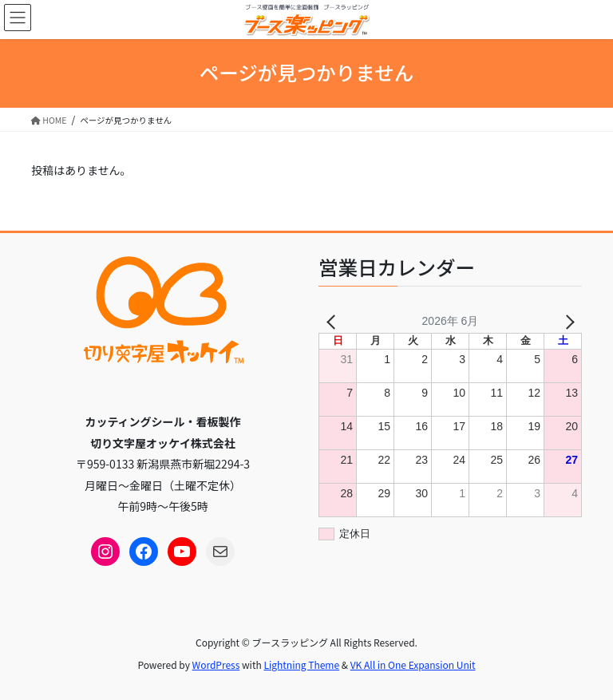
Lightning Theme (301, 664)
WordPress (216, 664)
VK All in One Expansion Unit (413, 664)
